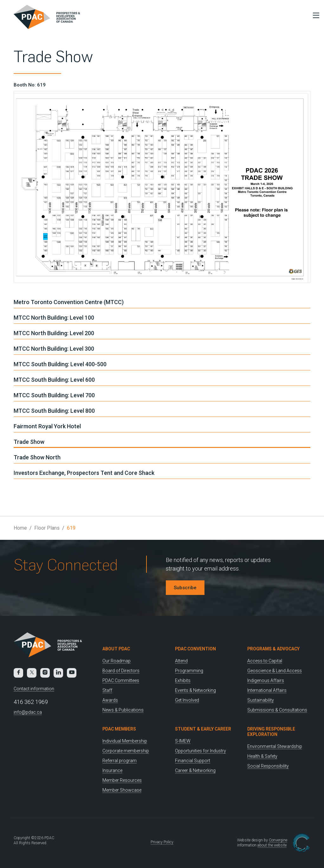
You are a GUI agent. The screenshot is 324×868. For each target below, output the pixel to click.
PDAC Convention (195, 649)
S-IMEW (183, 741)
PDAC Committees (121, 680)
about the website (272, 845)
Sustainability (261, 700)
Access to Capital (265, 661)
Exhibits (183, 680)
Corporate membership (126, 751)
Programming (189, 671)
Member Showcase (122, 790)
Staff (107, 690)
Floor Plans (47, 528)
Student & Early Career (203, 729)
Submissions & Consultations (277, 710)
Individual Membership (125, 741)
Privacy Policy (162, 842)
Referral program (120, 761)
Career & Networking (195, 770)
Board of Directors (121, 671)
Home (20, 528)
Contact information (34, 689)
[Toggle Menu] (314, 15)
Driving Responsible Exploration (271, 732)
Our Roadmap (117, 661)
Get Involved (187, 700)
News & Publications (123, 710)
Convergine (278, 840)
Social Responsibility (268, 766)
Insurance (112, 770)
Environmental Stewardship (275, 746)
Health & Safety (262, 756)
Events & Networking (195, 690)
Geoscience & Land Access (275, 671)
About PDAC (116, 649)
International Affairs (267, 690)
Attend (181, 661)
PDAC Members (119, 729)
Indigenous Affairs (266, 680)
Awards (110, 700)
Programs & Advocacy (273, 649)
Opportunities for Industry (201, 751)
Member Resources (122, 780)
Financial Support (193, 761)
